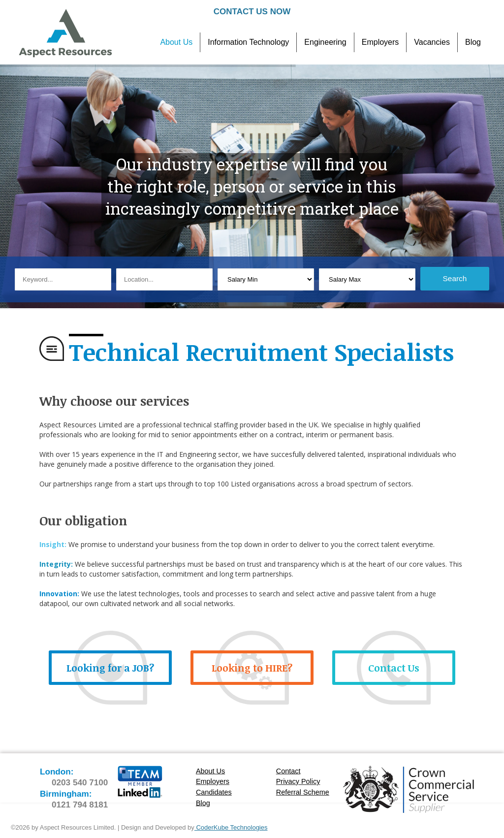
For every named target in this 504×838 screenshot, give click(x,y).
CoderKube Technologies (231, 827)
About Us (176, 42)
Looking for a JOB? (110, 668)
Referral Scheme (303, 792)
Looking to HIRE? (252, 668)
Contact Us (394, 668)
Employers (380, 42)
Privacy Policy (298, 782)
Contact (288, 771)
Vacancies (432, 42)
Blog (473, 42)
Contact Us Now (252, 12)
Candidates (214, 792)
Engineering (325, 42)
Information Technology (248, 42)
